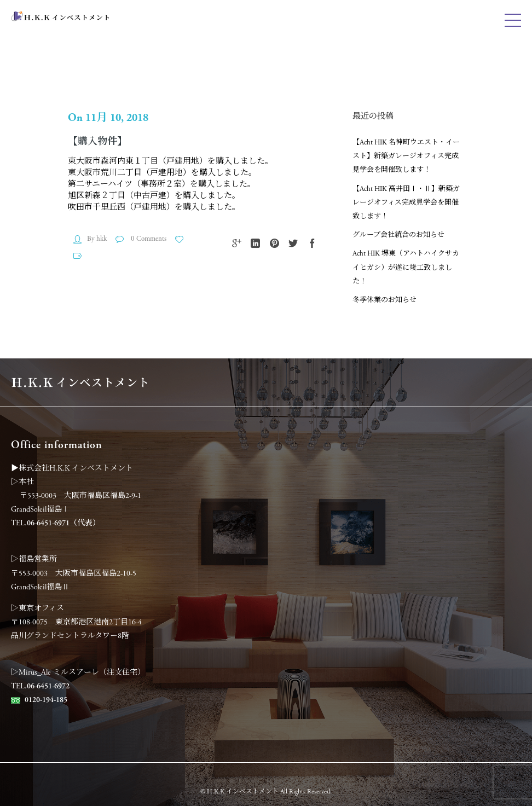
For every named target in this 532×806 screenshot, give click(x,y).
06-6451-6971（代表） (63, 523)
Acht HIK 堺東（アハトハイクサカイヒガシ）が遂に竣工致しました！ (406, 267)
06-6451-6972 (48, 686)
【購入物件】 (97, 141)
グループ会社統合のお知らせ (398, 235)
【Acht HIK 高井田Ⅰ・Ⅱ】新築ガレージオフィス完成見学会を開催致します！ (406, 203)
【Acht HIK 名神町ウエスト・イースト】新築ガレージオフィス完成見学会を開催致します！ (406, 156)
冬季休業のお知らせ (384, 300)
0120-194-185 (46, 700)
